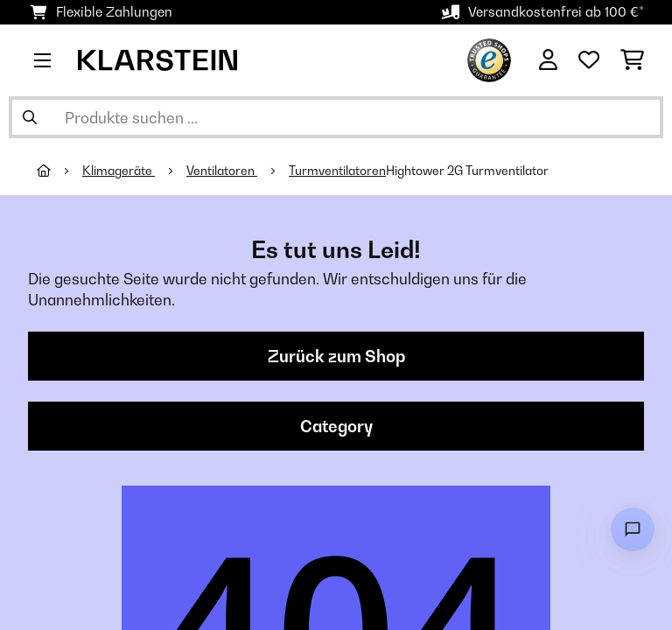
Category (336, 426)
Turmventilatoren (337, 171)
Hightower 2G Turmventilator (467, 171)
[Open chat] (633, 529)
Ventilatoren (222, 171)
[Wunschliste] (589, 60)
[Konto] (548, 60)
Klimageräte (119, 171)
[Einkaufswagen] (632, 60)
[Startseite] (59, 171)
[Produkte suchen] (336, 117)
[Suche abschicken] (30, 117)
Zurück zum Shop (336, 356)
